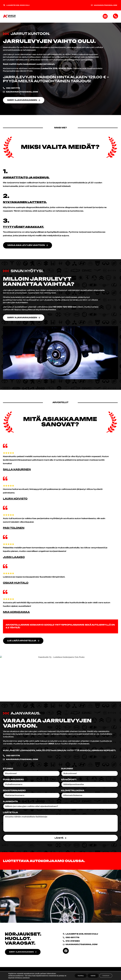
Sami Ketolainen (109, 974)
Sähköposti (69, 780)
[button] (105, 16)
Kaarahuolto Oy (11, 47)
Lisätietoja (10, 813)
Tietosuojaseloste (12, 974)
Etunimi (8, 769)
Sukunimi (67, 769)
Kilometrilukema (73, 791)
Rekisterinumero (14, 791)
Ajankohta (10, 802)
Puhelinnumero (13, 780)
